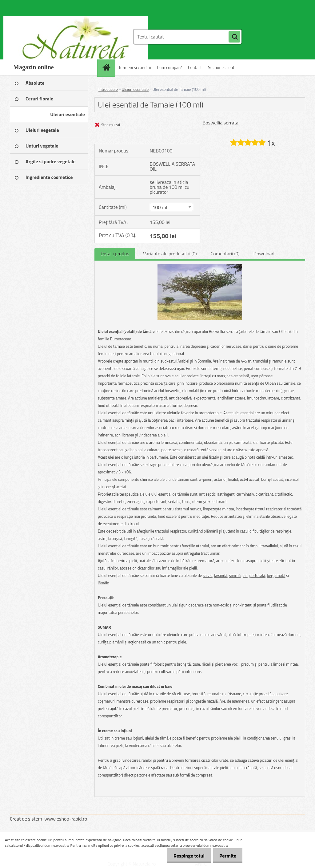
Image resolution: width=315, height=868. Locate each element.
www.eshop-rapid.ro (66, 819)
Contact (195, 67)
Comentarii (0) (225, 254)
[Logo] (52, 37)
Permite (226, 856)
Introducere (108, 89)
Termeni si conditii (135, 67)
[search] (234, 37)
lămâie (103, 583)
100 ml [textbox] (160, 207)
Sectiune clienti (222, 67)
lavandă (221, 575)
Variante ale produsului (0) (170, 254)
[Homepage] (108, 67)
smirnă (235, 575)
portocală (257, 575)
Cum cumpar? (169, 67)
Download (264, 254)
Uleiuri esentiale (135, 89)
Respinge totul (184, 856)
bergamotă (276, 575)
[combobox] (172, 207)
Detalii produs (115, 254)
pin (245, 575)
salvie (207, 575)
